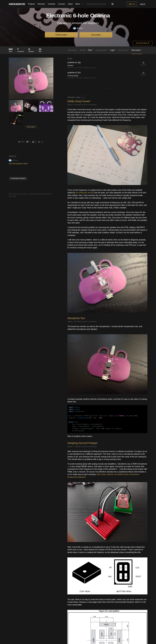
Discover (41, 4)
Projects (31, 4)
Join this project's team (18, 164)
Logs (113, 50)
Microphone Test (76, 318)
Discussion (137, 50)
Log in (143, 4)
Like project (96, 35)
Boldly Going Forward (79, 101)
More (80, 4)
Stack (70, 4)
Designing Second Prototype (82, 443)
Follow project (61, 35)
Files (91, 50)
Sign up (132, 4)
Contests (52, 4)
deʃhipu (78, 28)
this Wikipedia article (84, 193)
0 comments (93, 105)
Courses (62, 4)
